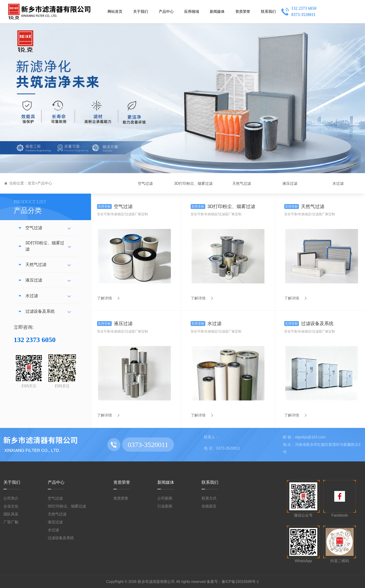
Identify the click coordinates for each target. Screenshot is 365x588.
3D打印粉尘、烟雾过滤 (41, 246)
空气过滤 (30, 228)
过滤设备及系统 (37, 311)
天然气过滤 (32, 265)
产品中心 (45, 183)
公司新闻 (165, 498)
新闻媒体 (166, 482)
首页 (31, 183)
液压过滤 (30, 280)
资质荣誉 (122, 482)
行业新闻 (165, 506)
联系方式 (209, 498)
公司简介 (11, 498)
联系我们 (210, 482)
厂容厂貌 (11, 522)
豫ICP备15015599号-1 (240, 581)
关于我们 (12, 482)
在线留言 (209, 506)
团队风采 (11, 514)
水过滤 (28, 296)
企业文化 (11, 506)
